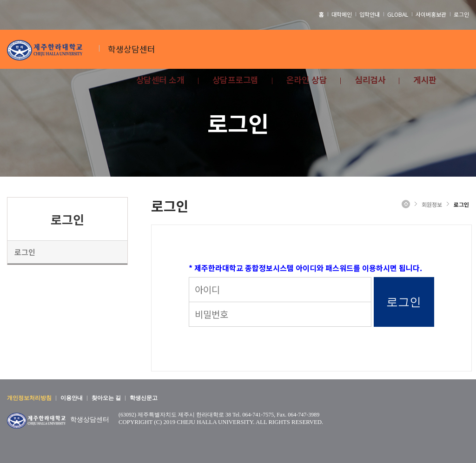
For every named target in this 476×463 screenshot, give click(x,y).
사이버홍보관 (431, 14)
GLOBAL (398, 14)
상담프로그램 (235, 81)
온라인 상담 (307, 81)
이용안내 (72, 398)
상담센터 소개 (160, 81)
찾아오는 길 (106, 398)
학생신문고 (144, 398)
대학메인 (342, 14)
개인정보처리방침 (29, 398)
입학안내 (370, 14)
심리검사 (370, 81)
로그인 (461, 14)
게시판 (425, 81)
